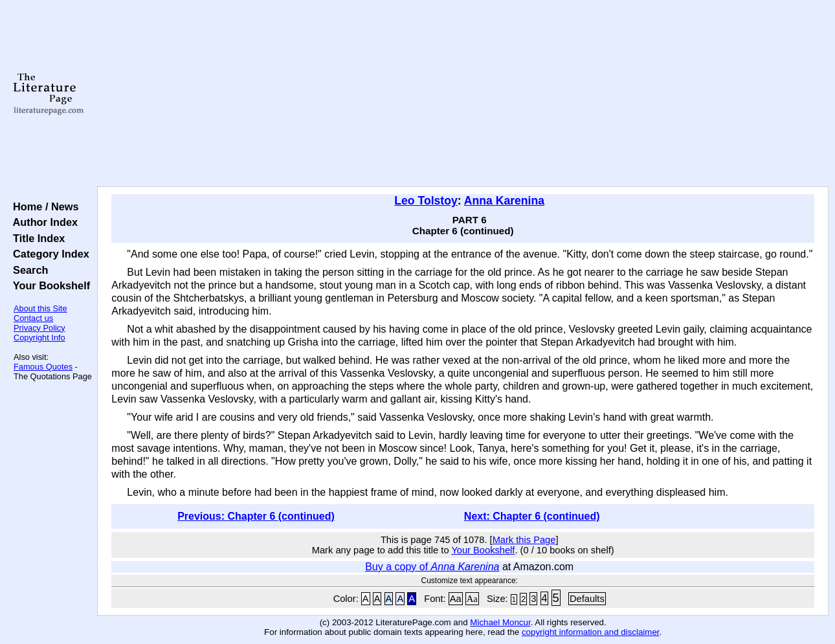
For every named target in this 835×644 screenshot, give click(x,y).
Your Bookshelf (49, 285)
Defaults (587, 599)
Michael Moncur (500, 622)
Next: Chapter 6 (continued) (532, 516)
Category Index (48, 254)
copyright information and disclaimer (591, 632)
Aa (456, 599)
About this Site (40, 308)
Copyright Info (39, 338)
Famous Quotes (43, 367)
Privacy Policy (39, 328)
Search (28, 270)
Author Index (42, 222)
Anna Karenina (504, 201)
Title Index (36, 238)
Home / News (43, 206)
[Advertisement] (463, 94)
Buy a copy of (432, 567)
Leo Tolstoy (426, 201)
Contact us (33, 318)
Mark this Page (524, 540)
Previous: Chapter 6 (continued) (256, 516)
